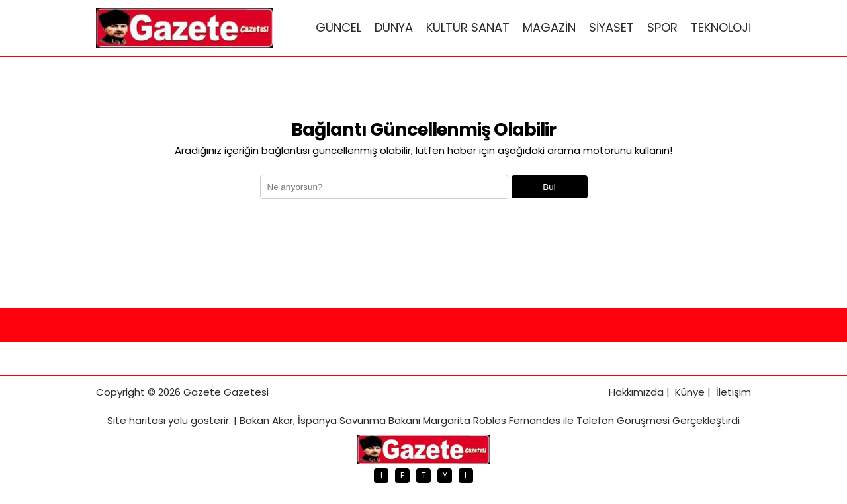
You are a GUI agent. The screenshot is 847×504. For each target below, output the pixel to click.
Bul (549, 187)
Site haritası (136, 420)
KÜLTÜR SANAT (468, 27)
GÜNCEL (338, 27)
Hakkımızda (636, 392)
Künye (690, 392)
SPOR (662, 27)
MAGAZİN (549, 27)
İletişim (734, 392)
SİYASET (611, 27)
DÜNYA (394, 27)
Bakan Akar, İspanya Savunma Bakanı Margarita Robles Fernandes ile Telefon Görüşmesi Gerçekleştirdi (490, 420)
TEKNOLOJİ (721, 27)
